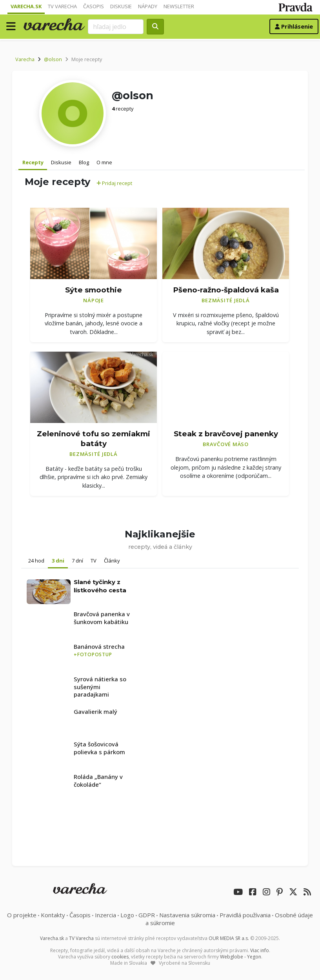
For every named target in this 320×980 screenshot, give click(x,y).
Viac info (260, 950)
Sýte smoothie (94, 290)
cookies (120, 957)
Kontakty (53, 915)
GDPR (147, 915)
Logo (127, 915)
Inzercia (105, 915)
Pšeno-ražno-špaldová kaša (226, 290)
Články (112, 561)
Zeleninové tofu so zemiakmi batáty (94, 439)
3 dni (58, 561)
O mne (104, 162)
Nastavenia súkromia (187, 915)
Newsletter (179, 6)
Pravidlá (245, 915)
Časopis (94, 6)
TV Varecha (62, 6)
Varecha (25, 59)
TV (94, 561)
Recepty (33, 162)
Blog (84, 162)
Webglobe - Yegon (241, 957)
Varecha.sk (26, 6)
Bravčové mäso (226, 444)
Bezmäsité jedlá (225, 300)
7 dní (77, 561)
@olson (53, 59)
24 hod (36, 561)
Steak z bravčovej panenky (226, 434)
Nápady (148, 6)
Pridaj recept (114, 183)
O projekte (22, 915)
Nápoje (94, 300)
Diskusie (121, 6)
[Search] (116, 27)
